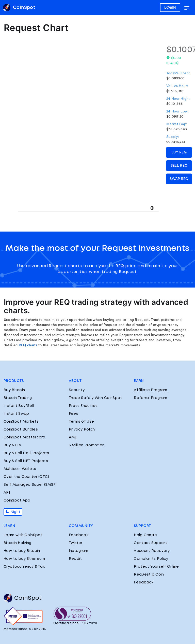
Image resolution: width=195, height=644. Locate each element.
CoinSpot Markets (21, 422)
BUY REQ (179, 152)
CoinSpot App (17, 500)
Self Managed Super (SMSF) (30, 485)
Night (13, 512)
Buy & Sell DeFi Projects (26, 453)
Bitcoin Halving (18, 543)
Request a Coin (149, 575)
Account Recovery (152, 551)
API (7, 493)
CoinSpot (23, 598)
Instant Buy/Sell (19, 406)
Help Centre (145, 535)
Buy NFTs (12, 445)
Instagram (79, 551)
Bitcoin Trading (18, 398)
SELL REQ (179, 166)
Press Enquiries (83, 406)
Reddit (75, 559)
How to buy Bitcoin (22, 551)
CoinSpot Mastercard (25, 437)
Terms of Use (82, 422)
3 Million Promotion (87, 445)
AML (73, 437)
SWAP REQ (179, 179)
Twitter (76, 543)
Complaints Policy (151, 559)
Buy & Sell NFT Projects (26, 461)
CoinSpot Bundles (21, 430)
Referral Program (150, 398)
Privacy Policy (82, 430)
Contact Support (150, 543)
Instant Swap (16, 414)
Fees (74, 414)
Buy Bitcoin (14, 390)
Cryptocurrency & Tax (24, 567)
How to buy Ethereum (24, 559)
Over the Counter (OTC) (26, 477)
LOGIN (170, 8)
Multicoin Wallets (20, 469)
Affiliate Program (150, 390)
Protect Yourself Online (156, 567)
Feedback (144, 582)
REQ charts (28, 345)
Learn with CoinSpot (23, 535)
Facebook (79, 535)
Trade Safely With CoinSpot (95, 398)
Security (77, 390)
